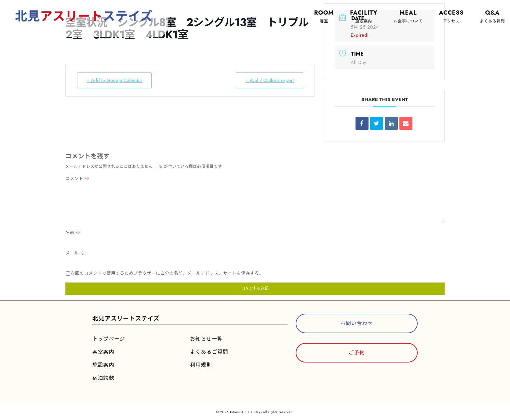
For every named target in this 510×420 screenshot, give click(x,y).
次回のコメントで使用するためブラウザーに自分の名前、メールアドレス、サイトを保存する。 (167, 273)
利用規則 (201, 365)
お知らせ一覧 (206, 339)
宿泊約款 (103, 378)
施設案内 (103, 365)
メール (75, 253)
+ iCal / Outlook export (269, 80)
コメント (77, 179)
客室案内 (103, 352)
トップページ (109, 339)
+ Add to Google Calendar (114, 80)
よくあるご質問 (209, 352)
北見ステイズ (84, 16)
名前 (73, 233)
